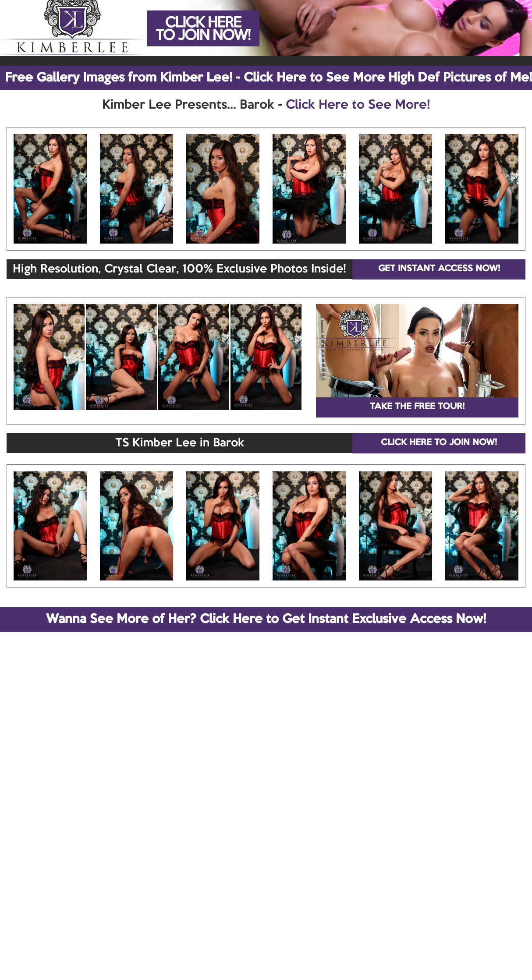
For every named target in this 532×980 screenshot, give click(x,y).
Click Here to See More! (358, 105)
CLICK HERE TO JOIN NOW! (439, 443)
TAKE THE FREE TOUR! (417, 407)
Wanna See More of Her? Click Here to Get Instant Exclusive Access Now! (266, 619)
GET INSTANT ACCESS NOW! (439, 269)
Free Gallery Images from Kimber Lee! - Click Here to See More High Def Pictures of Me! (268, 78)
